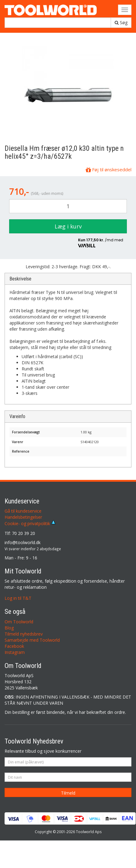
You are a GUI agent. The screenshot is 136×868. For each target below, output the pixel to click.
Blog (9, 628)
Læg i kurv (68, 226)
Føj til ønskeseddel (109, 169)
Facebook (14, 646)
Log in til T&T (18, 598)
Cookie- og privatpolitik (30, 523)
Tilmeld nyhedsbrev (24, 634)
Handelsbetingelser (23, 517)
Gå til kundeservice (23, 511)
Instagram (15, 652)
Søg (121, 22)
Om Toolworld (19, 622)
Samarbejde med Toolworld (32, 640)
